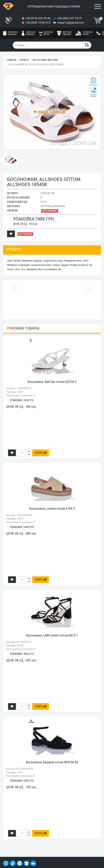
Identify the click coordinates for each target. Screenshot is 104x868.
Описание (13, 249)
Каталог (25, 60)
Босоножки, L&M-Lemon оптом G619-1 (52, 635)
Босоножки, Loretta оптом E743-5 (52, 508)
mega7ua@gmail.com (71, 23)
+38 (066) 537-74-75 (70, 18)
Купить (41, 453)
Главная (11, 60)
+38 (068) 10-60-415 (38, 23)
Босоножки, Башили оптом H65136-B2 (52, 762)
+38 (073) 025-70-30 (38, 18)
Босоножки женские (45, 60)
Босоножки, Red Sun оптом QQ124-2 (52, 382)
